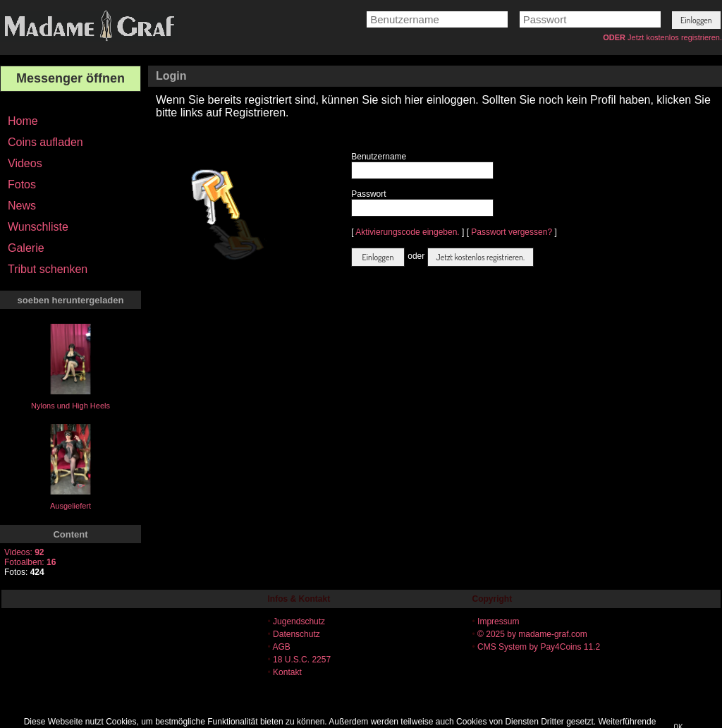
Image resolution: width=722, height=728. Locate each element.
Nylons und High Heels (71, 406)
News (22, 206)
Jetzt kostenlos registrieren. (675, 37)
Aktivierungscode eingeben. (407, 232)
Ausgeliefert (71, 506)
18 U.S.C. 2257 (302, 660)
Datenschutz (296, 634)
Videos (25, 163)
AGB (281, 647)
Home (23, 121)
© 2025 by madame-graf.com (532, 634)
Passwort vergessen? (512, 232)
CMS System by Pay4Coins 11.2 (539, 647)
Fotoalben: (30, 562)
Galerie (26, 248)
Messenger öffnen (71, 78)
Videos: (24, 552)
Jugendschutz (299, 621)
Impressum (498, 621)
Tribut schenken (48, 269)
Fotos (22, 184)
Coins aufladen (45, 142)
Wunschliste (38, 227)
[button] (696, 20)
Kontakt (287, 672)
